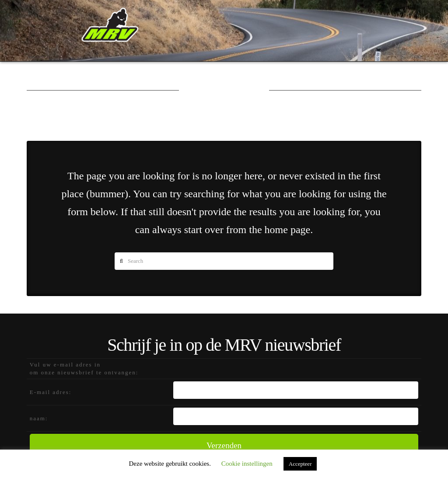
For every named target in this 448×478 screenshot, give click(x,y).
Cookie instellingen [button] (247, 464)
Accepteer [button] (300, 464)
